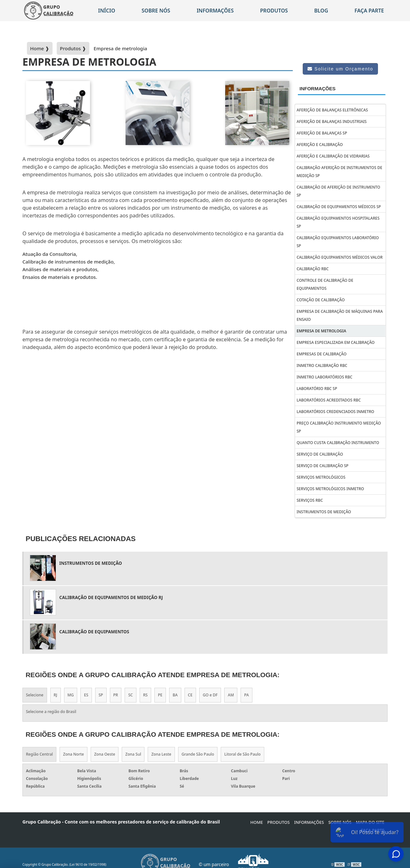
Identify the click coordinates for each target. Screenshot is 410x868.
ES (86, 695)
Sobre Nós (340, 822)
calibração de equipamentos (94, 632)
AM (231, 695)
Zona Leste (161, 754)
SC (130, 695)
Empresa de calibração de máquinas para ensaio (340, 315)
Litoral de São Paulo (242, 754)
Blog (321, 11)
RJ (56, 695)
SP (101, 695)
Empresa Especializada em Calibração (336, 342)
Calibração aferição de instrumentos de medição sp (339, 172)
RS (145, 695)
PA (246, 695)
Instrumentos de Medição (324, 512)
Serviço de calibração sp (323, 466)
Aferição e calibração (320, 145)
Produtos (274, 11)
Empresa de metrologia (321, 331)
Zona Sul (133, 754)
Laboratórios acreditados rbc (329, 400)
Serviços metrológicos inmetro (330, 489)
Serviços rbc (310, 500)
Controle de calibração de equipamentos (325, 284)
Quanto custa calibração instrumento (338, 443)
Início (107, 11)
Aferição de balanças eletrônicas (332, 110)
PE (160, 695)
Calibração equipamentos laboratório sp (338, 242)
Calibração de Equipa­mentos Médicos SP (339, 207)
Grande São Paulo (198, 754)
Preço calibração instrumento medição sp (339, 427)
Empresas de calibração (322, 354)
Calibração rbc (313, 269)
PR (116, 695)
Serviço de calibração (320, 454)
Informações (215, 11)
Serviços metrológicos (321, 477)
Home (257, 822)
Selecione (35, 695)
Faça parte (369, 11)
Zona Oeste (105, 754)
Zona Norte (74, 754)
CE (190, 695)
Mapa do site (370, 822)
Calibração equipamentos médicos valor (340, 257)
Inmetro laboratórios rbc (324, 377)
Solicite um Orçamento (340, 69)
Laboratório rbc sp (317, 389)
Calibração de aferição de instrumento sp (338, 191)
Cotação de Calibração (321, 300)
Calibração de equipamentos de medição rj (111, 597)
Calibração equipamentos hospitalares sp (338, 222)
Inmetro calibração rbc (322, 365)
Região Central (39, 754)
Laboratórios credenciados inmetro (335, 412)
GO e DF (210, 695)
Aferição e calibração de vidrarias (333, 156)
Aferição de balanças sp (322, 133)
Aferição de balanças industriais (332, 122)
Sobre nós (156, 11)
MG (71, 695)
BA (175, 695)
